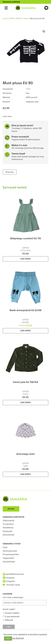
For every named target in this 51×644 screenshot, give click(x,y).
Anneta (11, 509)
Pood (5, 19)
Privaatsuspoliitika (11, 555)
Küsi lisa (10, 172)
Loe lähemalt (18, 638)
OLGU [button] (8, 639)
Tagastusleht (8, 558)
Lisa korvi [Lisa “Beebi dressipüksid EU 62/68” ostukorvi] (25, 331)
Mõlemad (9, 620)
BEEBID (19, 19)
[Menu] (6, 8)
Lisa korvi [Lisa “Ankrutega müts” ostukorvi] (25, 474)
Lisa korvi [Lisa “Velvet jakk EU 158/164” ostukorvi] (25, 403)
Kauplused (7, 531)
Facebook (9, 578)
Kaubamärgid (9, 562)
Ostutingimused (10, 551)
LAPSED (12, 19)
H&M (28, 89)
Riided (26, 19)
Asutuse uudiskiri (12, 613)
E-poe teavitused (12, 616)
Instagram (9, 581)
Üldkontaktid (8, 521)
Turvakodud (8, 524)
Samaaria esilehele (11, 2)
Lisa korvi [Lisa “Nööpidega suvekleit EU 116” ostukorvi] (25, 259)
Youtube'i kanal (11, 585)
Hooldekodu (8, 528)
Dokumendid (8, 535)
